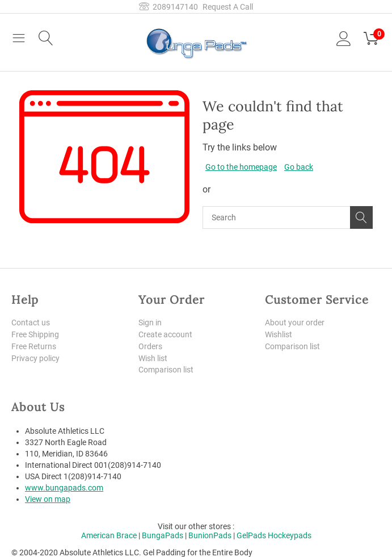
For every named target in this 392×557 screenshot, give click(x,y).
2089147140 (168, 7)
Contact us (31, 323)
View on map (48, 499)
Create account (165, 334)
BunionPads (210, 535)
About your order (295, 323)
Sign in (150, 323)
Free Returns (34, 346)
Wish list (153, 358)
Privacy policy (35, 358)
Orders (150, 346)
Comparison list (166, 370)
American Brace (109, 535)
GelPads (251, 535)
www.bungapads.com (64, 488)
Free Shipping (35, 334)
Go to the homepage (241, 167)
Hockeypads (290, 535)
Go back (299, 167)
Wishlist (279, 334)
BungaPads (163, 535)
